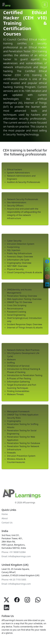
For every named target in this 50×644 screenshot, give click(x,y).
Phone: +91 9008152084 (14, 552)
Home (5, 514)
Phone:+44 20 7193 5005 (14, 580)
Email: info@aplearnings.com (16, 556)
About (5, 518)
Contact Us (7, 523)
